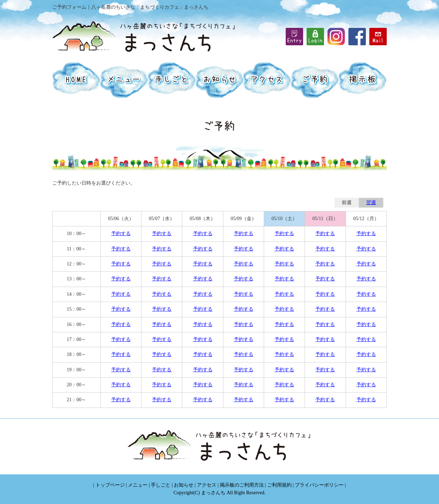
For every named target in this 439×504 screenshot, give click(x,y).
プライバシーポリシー (319, 485)
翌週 (371, 203)
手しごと (161, 485)
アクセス (207, 485)
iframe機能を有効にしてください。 (315, 37)
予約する (121, 234)
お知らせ (184, 485)
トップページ (110, 485)
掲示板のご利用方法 (242, 485)
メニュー (138, 485)
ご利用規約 (279, 485)
